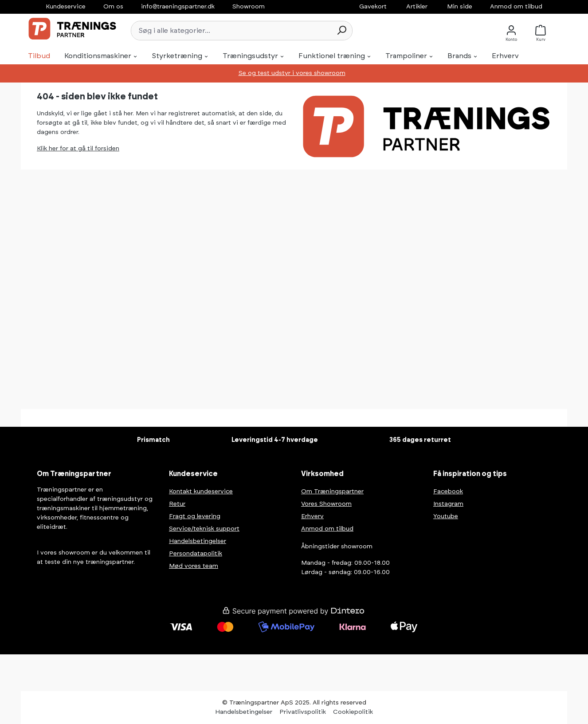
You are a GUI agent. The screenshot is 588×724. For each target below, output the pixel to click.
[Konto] (511, 30)
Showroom (249, 7)
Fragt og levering (195, 516)
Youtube (446, 516)
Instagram (448, 504)
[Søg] (341, 31)
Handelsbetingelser (198, 541)
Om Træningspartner (332, 492)
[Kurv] (543, 30)
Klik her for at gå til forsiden (78, 149)
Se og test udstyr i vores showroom (292, 73)
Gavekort (373, 7)
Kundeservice (66, 7)
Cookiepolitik (353, 712)
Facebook (448, 492)
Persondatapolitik (196, 554)
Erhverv (312, 516)
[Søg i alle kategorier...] (231, 31)
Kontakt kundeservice (201, 492)
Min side (460, 7)
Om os (113, 7)
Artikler (417, 7)
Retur (177, 504)
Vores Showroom (326, 504)
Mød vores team (194, 566)
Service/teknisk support (204, 529)
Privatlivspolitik (303, 712)
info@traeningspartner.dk (178, 7)
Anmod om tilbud (516, 7)
